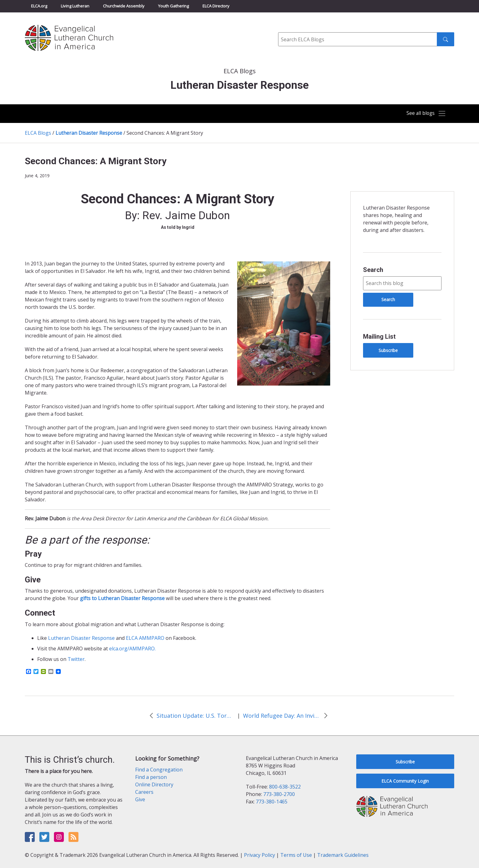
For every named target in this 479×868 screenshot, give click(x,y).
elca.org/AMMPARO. (132, 649)
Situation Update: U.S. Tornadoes (195, 716)
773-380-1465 (272, 802)
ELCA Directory (216, 6)
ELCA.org (39, 6)
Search (373, 270)
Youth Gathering (173, 6)
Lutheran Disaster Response (89, 133)
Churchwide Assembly (124, 6)
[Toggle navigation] (424, 114)
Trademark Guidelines (343, 855)
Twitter (76, 659)
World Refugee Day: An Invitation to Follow (282, 716)
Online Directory (154, 784)
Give (140, 799)
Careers (144, 792)
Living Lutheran (75, 6)
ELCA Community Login (405, 781)
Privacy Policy (259, 855)
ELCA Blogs (38, 133)
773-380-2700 (279, 794)
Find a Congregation (159, 770)
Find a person (151, 777)
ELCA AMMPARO (145, 638)
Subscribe (388, 350)
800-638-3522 (285, 787)
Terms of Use (296, 855)
